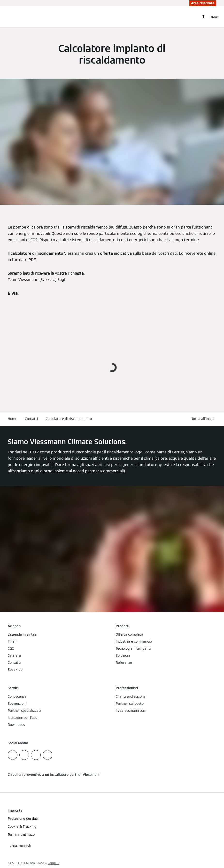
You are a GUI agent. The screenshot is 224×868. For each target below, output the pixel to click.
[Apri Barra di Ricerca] (193, 16)
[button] (204, 419)
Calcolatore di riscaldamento (69, 419)
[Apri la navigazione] (214, 16)
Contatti (31, 419)
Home (12, 419)
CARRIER (54, 863)
